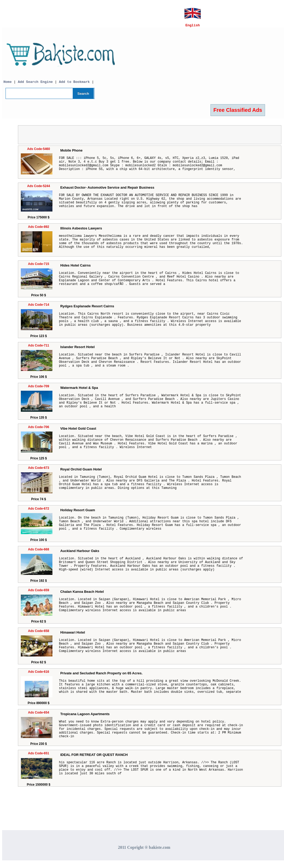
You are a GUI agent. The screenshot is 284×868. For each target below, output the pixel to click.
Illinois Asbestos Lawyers (81, 231)
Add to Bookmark (75, 84)
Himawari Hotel (73, 635)
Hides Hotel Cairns (76, 268)
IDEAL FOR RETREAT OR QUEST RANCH (94, 757)
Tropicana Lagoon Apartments (85, 716)
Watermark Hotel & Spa (79, 390)
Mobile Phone (72, 153)
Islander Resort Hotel (78, 349)
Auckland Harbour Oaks (80, 553)
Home (8, 84)
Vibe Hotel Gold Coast (78, 431)
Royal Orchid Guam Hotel (81, 472)
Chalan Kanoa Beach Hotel (82, 594)
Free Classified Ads (238, 112)
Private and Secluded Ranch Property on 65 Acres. (101, 676)
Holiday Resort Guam (78, 512)
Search (83, 96)
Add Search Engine (35, 84)
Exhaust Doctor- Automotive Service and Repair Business (107, 190)
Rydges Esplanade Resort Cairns (87, 308)
